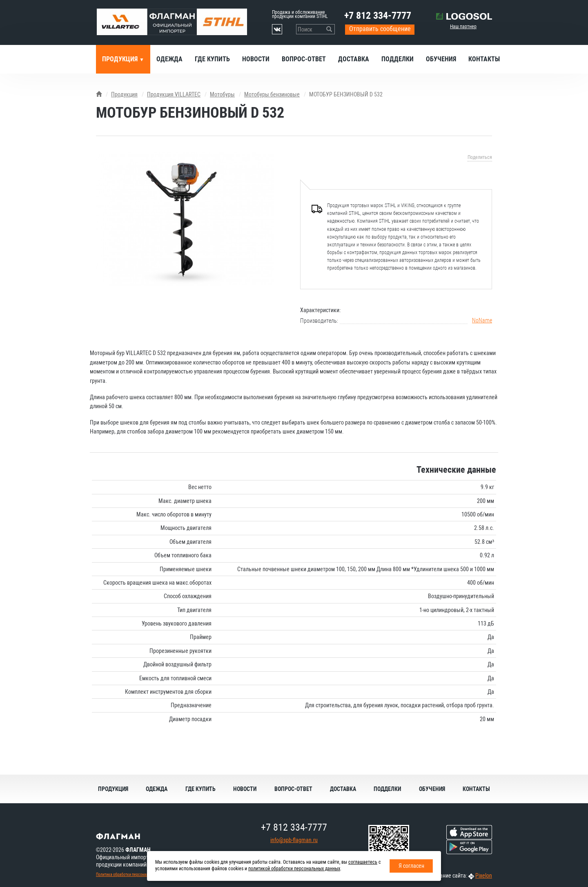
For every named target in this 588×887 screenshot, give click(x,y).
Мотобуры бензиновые (272, 94)
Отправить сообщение (380, 29)
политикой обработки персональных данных (294, 869)
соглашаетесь (363, 862)
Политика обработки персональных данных (133, 875)
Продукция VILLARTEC (174, 94)
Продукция (121, 59)
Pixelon (484, 876)
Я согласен (411, 866)
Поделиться (480, 157)
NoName (482, 320)
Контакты (484, 59)
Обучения (441, 59)
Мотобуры (222, 94)
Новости (256, 59)
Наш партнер (463, 27)
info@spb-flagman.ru (294, 840)
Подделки (398, 59)
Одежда (169, 59)
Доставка (354, 59)
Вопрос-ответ (304, 59)
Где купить (212, 59)
